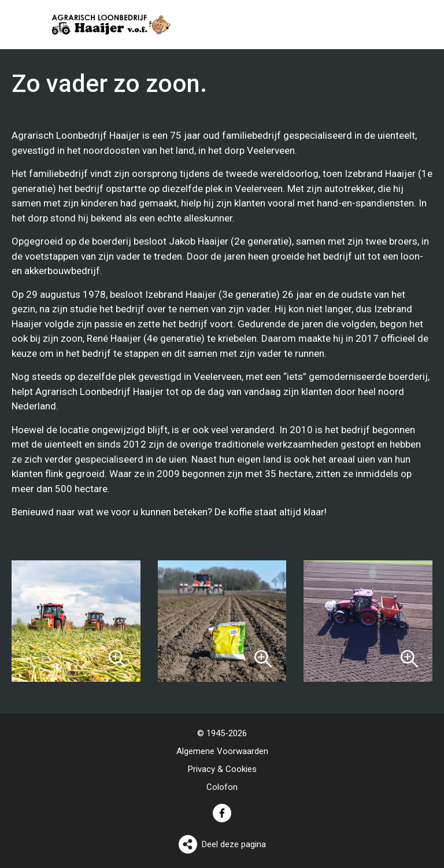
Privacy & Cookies (222, 769)
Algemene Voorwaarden (222, 751)
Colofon (222, 787)
